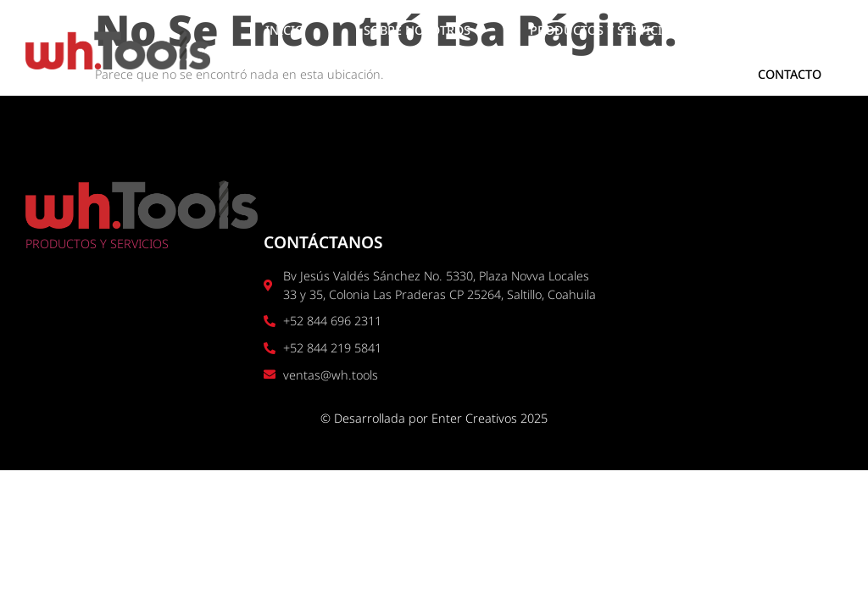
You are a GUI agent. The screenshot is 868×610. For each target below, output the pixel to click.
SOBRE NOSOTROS (417, 30)
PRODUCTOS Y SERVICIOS (604, 30)
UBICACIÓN (771, 30)
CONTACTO (790, 74)
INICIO (285, 30)
